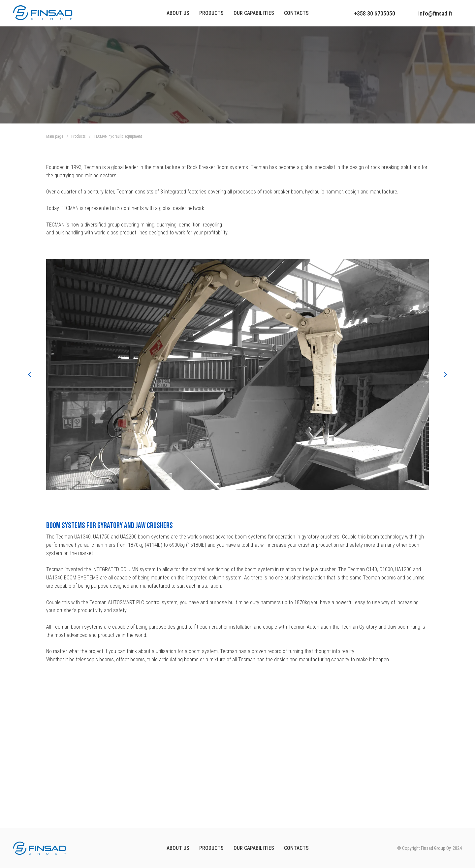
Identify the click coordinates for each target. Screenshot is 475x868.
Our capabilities (254, 13)
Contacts (296, 13)
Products (211, 13)
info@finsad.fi (435, 13)
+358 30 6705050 (375, 13)
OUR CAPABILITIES (254, 848)
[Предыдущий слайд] (30, 374)
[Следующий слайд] (445, 374)
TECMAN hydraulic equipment (118, 136)
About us (178, 13)
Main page (55, 136)
